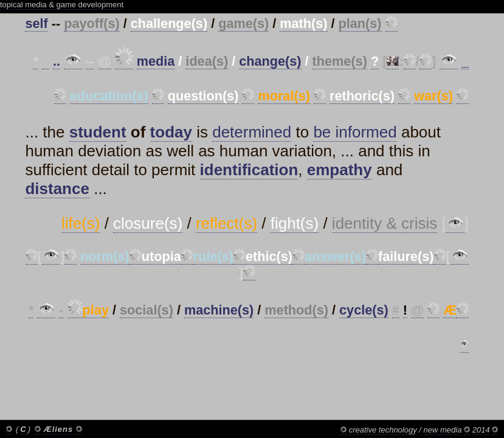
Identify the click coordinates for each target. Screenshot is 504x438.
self (36, 23)
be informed (355, 132)
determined (252, 132)
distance (57, 189)
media (156, 61)
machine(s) (219, 310)
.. (57, 61)
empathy (340, 170)
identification (249, 170)
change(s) (270, 61)
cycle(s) (364, 310)
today (171, 132)
